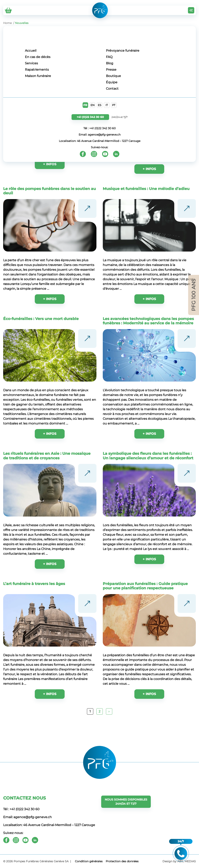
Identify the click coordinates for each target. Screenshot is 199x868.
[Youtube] (105, 154)
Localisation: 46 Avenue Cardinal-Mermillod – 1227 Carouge (100, 141)
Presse (111, 70)
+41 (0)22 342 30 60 (90, 117)
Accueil (31, 51)
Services (31, 63)
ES (100, 105)
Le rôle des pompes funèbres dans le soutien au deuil (50, 191)
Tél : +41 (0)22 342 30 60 (99, 128)
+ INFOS (50, 299)
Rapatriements (37, 70)
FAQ (109, 57)
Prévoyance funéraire (123, 51)
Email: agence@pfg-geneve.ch (100, 135)
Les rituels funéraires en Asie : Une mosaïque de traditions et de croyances (47, 456)
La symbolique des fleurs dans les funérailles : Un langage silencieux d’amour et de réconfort (148, 456)
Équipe (112, 82)
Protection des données (122, 861)
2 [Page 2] (99, 711)
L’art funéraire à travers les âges (34, 584)
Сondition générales (89, 861)
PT (114, 105)
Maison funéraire (38, 76)
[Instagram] (94, 154)
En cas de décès (38, 57)
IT (107, 105)
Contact (112, 89)
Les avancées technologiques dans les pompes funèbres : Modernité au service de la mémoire (148, 321)
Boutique (113, 76)
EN (92, 105)
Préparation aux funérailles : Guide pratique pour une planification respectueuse (145, 586)
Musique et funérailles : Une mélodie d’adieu (146, 189)
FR (85, 105)
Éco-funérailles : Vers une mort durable (41, 319)
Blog (110, 63)
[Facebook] (83, 154)
